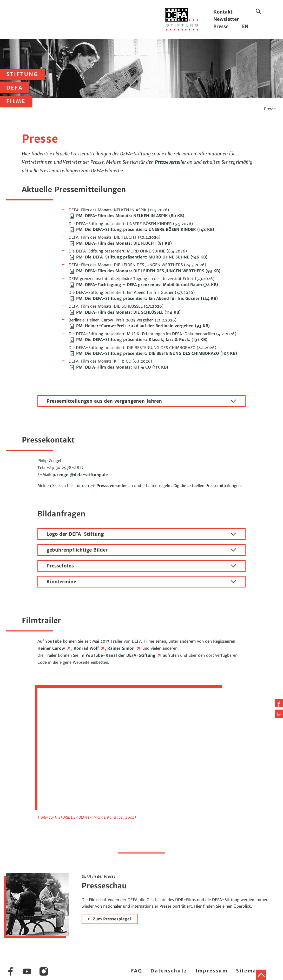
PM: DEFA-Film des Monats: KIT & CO (118, 367)
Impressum (212, 971)
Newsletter (226, 19)
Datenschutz (169, 971)
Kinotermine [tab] (141, 582)
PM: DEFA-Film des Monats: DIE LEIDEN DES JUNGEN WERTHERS (144, 271)
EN (245, 26)
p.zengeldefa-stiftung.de (80, 475)
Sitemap (248, 971)
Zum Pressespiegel (112, 919)
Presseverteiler (170, 162)
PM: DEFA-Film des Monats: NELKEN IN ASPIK (126, 216)
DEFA (15, 88)
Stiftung (22, 74)
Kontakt (223, 12)
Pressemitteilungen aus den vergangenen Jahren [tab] (141, 401)
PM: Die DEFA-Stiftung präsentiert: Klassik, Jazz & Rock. (138, 340)
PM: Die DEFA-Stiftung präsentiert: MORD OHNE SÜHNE (138, 257)
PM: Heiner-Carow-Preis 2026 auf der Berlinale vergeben (139, 326)
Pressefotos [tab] (141, 566)
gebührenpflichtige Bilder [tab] (141, 550)
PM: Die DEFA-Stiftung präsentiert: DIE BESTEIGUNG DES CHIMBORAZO (153, 353)
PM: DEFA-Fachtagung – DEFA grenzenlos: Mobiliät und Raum (143, 285)
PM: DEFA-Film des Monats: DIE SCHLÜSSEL (125, 312)
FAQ (137, 971)
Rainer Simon (124, 648)
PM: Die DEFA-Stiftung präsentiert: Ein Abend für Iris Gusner (143, 298)
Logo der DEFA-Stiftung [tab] (141, 534)
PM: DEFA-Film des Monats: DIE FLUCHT (120, 243)
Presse (221, 26)
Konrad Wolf (89, 648)
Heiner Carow (54, 648)
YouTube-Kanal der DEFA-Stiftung (124, 655)
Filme (16, 101)
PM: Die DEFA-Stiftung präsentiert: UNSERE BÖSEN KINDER (141, 229)
